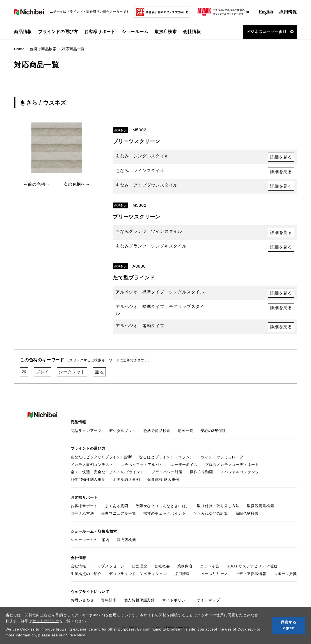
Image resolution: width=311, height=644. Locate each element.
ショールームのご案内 (90, 540)
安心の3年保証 (213, 431)
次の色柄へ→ (77, 184)
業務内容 (185, 566)
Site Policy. (76, 635)
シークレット (72, 372)
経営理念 (139, 566)
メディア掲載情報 (251, 574)
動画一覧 (185, 431)
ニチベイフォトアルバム (142, 465)
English (266, 12)
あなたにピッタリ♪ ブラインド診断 (101, 457)
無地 (99, 372)
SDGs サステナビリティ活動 (252, 566)
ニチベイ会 (210, 566)
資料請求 (109, 600)
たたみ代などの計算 (211, 513)
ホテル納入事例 (126, 479)
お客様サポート (84, 506)
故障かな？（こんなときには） (163, 506)
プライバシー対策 (167, 472)
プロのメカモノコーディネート (232, 465)
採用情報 (288, 12)
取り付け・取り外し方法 (218, 506)
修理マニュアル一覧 (118, 513)
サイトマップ (208, 600)
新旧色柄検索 (247, 513)
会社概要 (162, 566)
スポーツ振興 (285, 574)
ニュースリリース (212, 574)
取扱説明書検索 (261, 506)
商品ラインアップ (86, 431)
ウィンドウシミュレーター (224, 457)
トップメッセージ (109, 566)
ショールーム (135, 32)
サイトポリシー (46, 621)
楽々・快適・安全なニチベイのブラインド (108, 472)
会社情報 (78, 566)
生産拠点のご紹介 (86, 574)
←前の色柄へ (37, 184)
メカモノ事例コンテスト (92, 465)
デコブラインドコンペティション (138, 574)
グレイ (43, 372)
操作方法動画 (201, 472)
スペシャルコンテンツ (240, 472)
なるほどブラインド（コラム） (166, 457)
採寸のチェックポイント (165, 513)
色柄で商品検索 (157, 431)
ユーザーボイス (184, 465)
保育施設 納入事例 (163, 479)
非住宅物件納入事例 (88, 479)
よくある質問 (117, 506)
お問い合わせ (82, 600)
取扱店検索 (166, 32)
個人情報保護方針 (140, 600)
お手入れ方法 (82, 513)
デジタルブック (123, 431)
